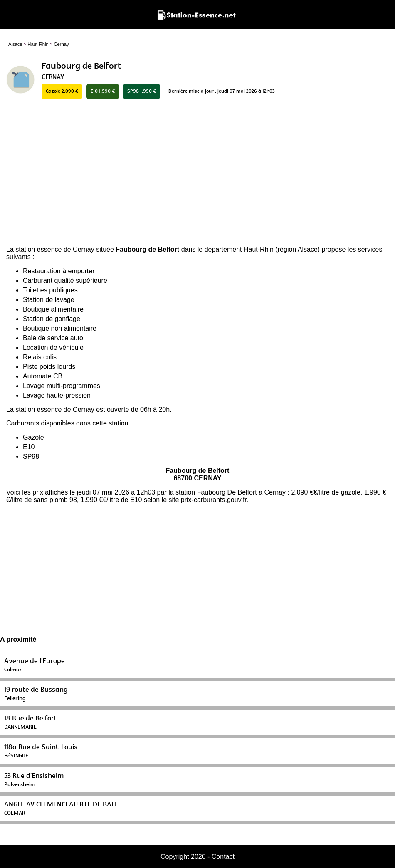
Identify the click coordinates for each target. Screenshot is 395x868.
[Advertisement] (197, 173)
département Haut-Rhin (239, 249)
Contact (223, 857)
